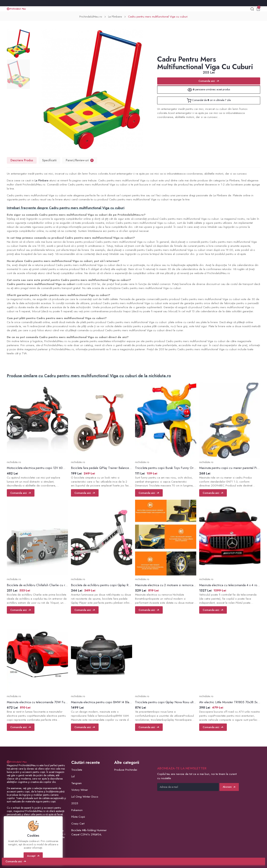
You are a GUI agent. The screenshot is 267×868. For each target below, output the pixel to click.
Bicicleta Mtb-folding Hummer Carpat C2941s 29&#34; (89, 832)
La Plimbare (115, 17)
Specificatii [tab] (49, 160)
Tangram (76, 783)
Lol (73, 776)
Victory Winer (80, 790)
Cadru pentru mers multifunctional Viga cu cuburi (158, 17)
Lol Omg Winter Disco (85, 797)
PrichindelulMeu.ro (91, 17)
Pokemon (77, 810)
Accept (33, 856)
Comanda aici (209, 81)
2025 (75, 803)
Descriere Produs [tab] (22, 160)
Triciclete (77, 770)
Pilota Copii (78, 817)
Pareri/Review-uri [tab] (80, 160)
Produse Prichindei (126, 770)
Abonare (229, 787)
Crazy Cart (78, 824)
